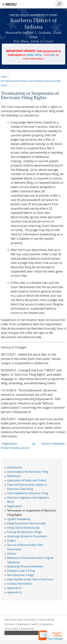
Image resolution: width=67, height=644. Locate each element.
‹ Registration (9, 443)
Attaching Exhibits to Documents (27, 536)
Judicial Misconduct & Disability (20, 620)
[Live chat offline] (51, 635)
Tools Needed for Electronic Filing (28, 493)
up (34, 443)
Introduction (15, 467)
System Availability (19, 519)
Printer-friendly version (15, 448)
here (53, 55)
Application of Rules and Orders (27, 480)
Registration (14, 506)
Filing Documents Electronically (26, 523)
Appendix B (14, 592)
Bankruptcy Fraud (28, 624)
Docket (11, 553)
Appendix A (14, 588)
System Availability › (54, 443)
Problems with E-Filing (21, 571)
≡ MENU (9, 4)
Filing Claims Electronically (23, 528)
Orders (11, 540)
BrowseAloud (27, 629)
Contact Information (19, 584)
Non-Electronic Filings (20, 575)
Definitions (14, 476)
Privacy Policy (11, 629)
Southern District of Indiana (33, 24)
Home (4, 77)
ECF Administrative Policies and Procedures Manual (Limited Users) (31, 83)
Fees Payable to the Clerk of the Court (30, 579)
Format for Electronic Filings (24, 532)
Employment (47, 624)
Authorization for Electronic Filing (28, 472)
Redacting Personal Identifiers (25, 566)
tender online (34, 55)
